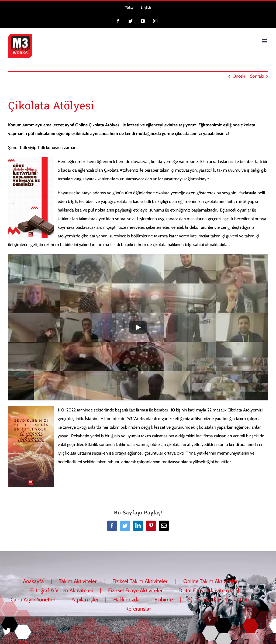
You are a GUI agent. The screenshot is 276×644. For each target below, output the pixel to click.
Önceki (239, 76)
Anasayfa (33, 581)
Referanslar (138, 609)
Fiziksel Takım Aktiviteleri (140, 581)
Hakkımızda (126, 600)
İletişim (242, 600)
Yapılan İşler (85, 600)
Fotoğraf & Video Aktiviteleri (62, 590)
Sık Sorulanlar (204, 600)
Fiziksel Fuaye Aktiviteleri (136, 590)
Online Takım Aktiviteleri (211, 581)
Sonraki (257, 76)
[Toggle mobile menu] (265, 41)
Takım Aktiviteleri (78, 581)
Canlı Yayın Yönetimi (34, 600)
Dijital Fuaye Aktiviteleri (205, 590)
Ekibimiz (164, 600)
